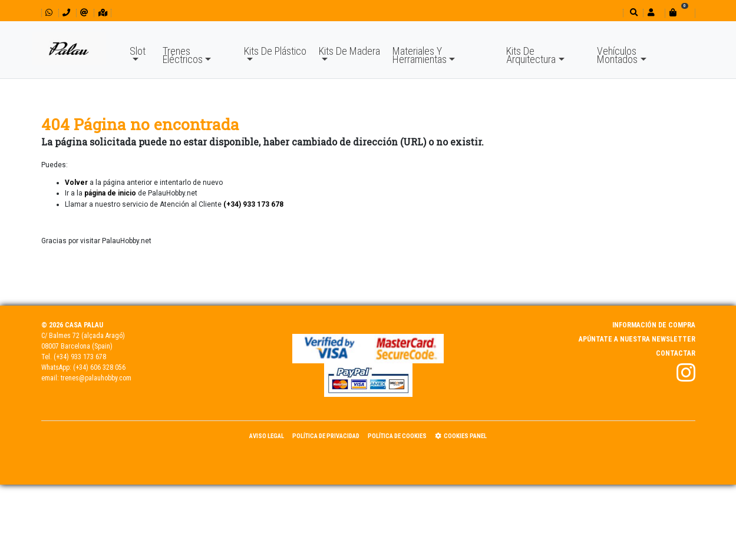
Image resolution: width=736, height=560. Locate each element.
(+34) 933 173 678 (80, 357)
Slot (138, 51)
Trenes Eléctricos (183, 55)
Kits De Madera (349, 51)
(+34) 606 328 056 (99, 367)
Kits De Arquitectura (531, 55)
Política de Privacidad (326, 436)
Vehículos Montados (617, 55)
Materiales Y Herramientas (420, 55)
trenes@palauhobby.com (96, 378)
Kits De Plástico (275, 51)
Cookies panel (461, 436)
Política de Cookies (397, 436)
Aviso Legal (267, 436)
